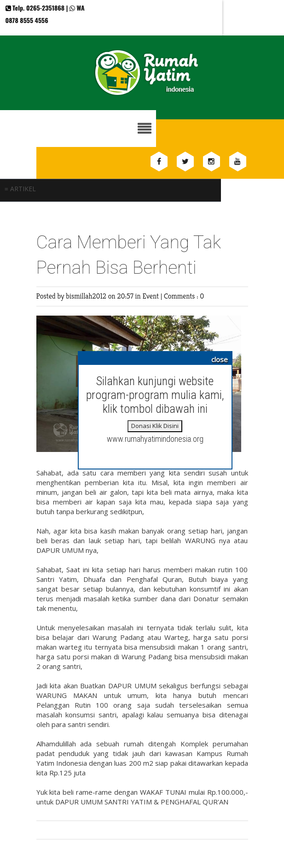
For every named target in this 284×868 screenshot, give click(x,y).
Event (151, 296)
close (220, 359)
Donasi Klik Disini (155, 426)
